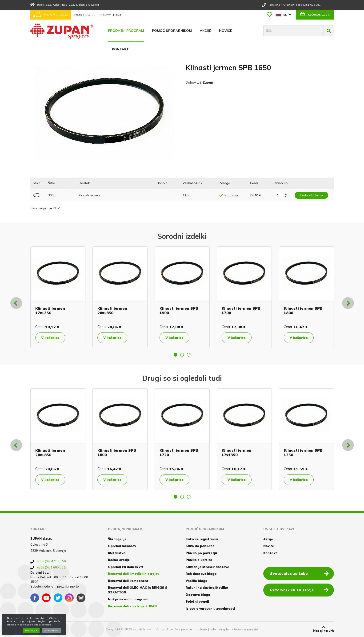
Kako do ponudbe (200, 546)
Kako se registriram (202, 539)
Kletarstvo (117, 553)
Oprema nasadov (122, 546)
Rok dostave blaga (201, 574)
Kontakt (120, 49)
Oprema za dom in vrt (126, 567)
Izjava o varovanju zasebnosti (210, 609)
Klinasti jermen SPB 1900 (179, 310)
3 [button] (189, 355)
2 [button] (182, 355)
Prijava (106, 14)
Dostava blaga (198, 595)
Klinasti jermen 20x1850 (112, 310)
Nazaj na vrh (324, 629)
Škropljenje (117, 539)
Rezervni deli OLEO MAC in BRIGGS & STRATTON (138, 590)
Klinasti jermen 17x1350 (50, 310)
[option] (58, 297)
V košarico (50, 338)
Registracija (85, 14)
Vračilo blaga (196, 581)
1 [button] (176, 355)
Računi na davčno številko (207, 588)
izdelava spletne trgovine (228, 629)
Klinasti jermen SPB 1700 (241, 310)
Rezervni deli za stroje (299, 590)
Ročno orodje (119, 560)
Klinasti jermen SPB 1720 (179, 452)
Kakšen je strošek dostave (207, 567)
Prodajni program (126, 31)
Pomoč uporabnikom (172, 31)
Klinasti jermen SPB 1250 (303, 452)
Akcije (205, 31)
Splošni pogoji (197, 601)
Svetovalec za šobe (299, 573)
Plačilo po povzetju (201, 553)
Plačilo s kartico (199, 560)
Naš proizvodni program (128, 599)
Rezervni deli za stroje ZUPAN (132, 606)
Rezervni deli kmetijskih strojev (134, 574)
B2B (119, 14)
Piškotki (37, 629)
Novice (226, 31)
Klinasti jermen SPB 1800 (303, 310)
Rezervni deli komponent (128, 581)
